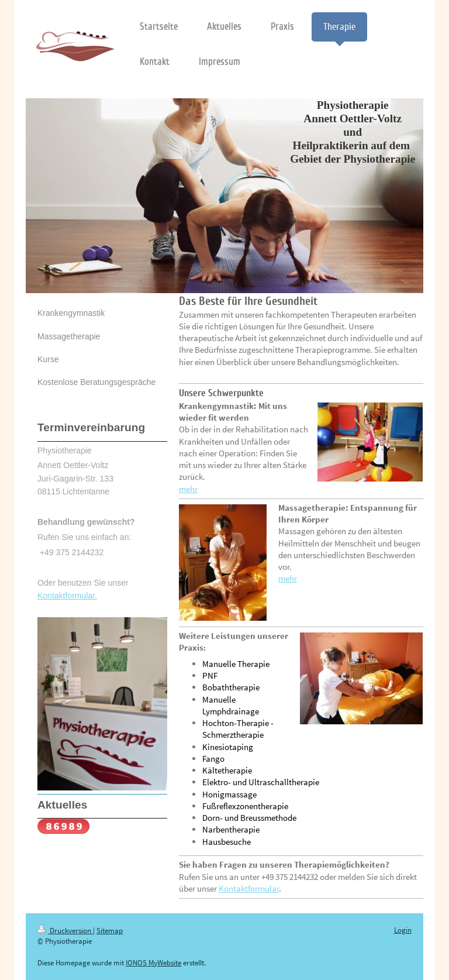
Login (403, 930)
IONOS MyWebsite (153, 963)
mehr (188, 489)
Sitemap (110, 931)
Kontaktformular (249, 888)
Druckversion (65, 931)
